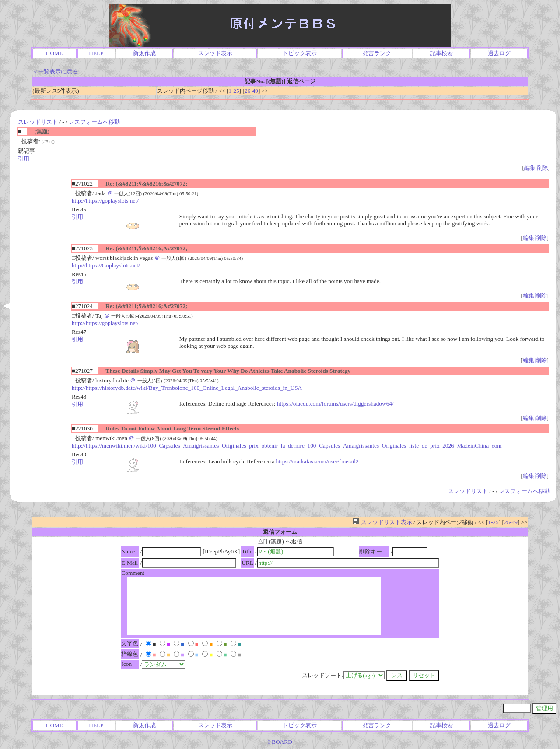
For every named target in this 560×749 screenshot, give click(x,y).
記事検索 (441, 53)
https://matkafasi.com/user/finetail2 (317, 461)
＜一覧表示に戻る (55, 72)
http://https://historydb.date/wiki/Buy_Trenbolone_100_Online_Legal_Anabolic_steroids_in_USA (187, 388)
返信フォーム (280, 532)
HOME (54, 53)
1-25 (234, 91)
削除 (542, 168)
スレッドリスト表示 (382, 522)
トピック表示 (300, 53)
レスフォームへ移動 (94, 122)
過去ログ (499, 53)
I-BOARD (280, 742)
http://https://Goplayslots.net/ (106, 265)
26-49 (251, 91)
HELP (96, 53)
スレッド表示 (215, 53)
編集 (530, 168)
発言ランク (377, 53)
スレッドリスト (38, 122)
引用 (24, 159)
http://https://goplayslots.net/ (105, 201)
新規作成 (144, 53)
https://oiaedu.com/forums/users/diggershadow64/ (335, 404)
